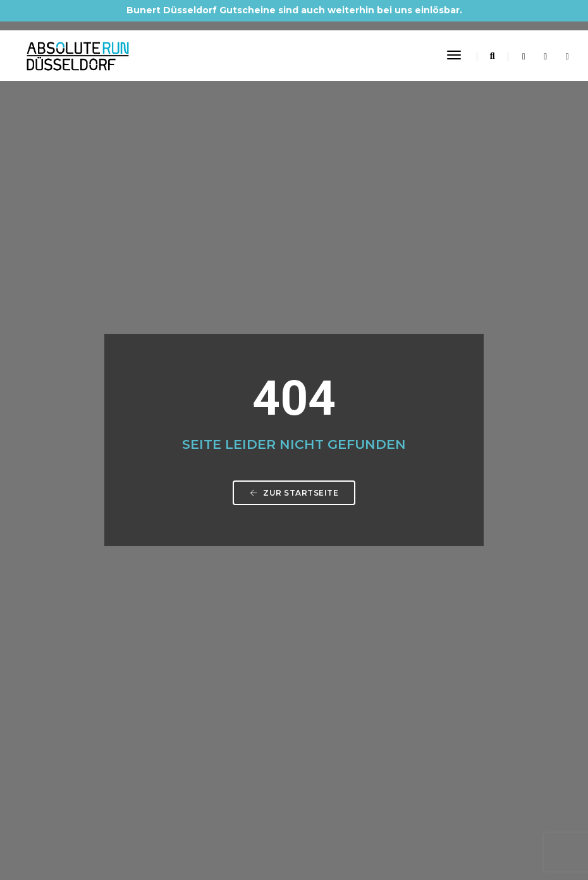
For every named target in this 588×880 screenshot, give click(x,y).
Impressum (89, 672)
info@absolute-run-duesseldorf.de (167, 588)
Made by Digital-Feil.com (294, 842)
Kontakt (82, 718)
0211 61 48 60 (115, 573)
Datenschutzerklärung (111, 687)
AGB (75, 702)
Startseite (86, 657)
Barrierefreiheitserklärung (118, 733)
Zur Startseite (294, 293)
